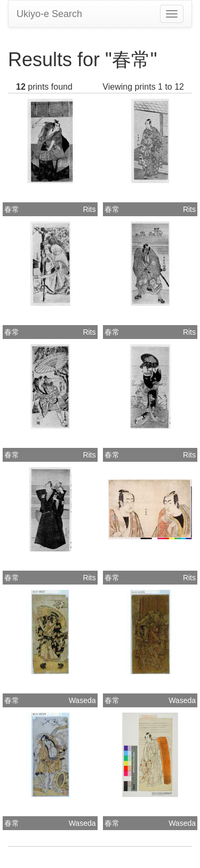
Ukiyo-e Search (49, 14)
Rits (89, 209)
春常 (12, 209)
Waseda (82, 700)
